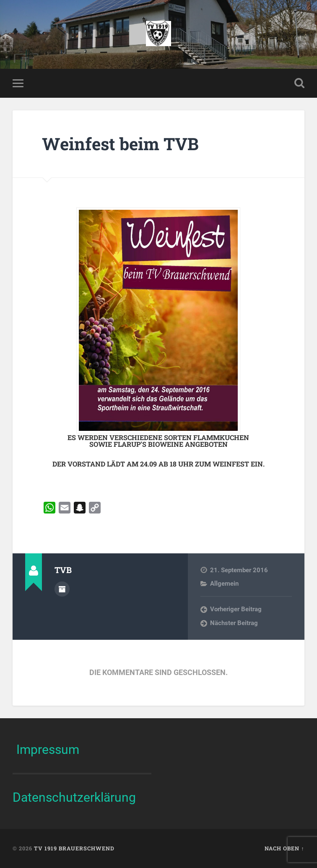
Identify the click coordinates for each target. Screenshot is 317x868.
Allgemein (224, 584)
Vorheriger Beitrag (236, 609)
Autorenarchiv (62, 589)
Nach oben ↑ (284, 848)
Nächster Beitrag (234, 623)
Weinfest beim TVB (120, 144)
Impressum (48, 749)
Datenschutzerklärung (74, 797)
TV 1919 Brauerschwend (74, 848)
